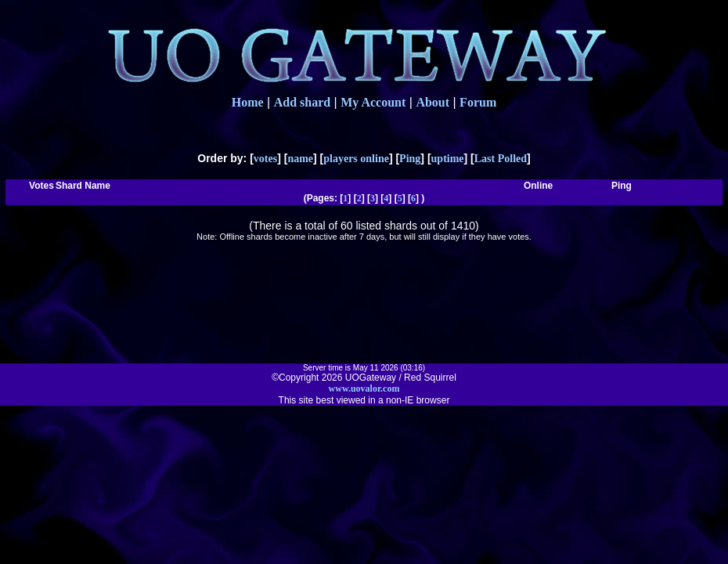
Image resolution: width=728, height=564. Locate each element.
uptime (448, 159)
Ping (410, 159)
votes (265, 159)
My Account (373, 102)
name (300, 159)
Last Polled (501, 159)
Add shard (302, 102)
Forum (478, 102)
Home (248, 102)
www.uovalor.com (364, 389)
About (432, 102)
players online (356, 159)
